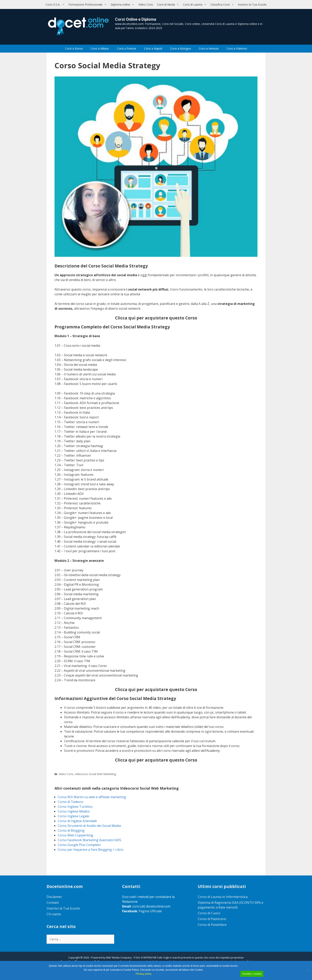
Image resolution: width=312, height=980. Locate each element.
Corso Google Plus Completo (79, 845)
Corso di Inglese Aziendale (77, 821)
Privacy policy (144, 974)
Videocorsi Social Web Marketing (95, 774)
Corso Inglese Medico (74, 811)
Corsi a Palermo (237, 48)
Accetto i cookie (252, 974)
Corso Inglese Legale (73, 816)
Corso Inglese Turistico (75, 807)
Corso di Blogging (71, 830)
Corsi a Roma (74, 48)
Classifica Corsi (223, 4)
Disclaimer (54, 897)
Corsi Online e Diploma (136, 19)
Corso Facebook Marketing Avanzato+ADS (89, 840)
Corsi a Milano (100, 48)
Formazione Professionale (89, 4)
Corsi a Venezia (209, 48)
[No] (307, 970)
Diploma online (123, 4)
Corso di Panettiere (212, 925)
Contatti (53, 903)
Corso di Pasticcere (212, 919)
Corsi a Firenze (127, 48)
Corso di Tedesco (71, 802)
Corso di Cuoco (209, 913)
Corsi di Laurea (196, 4)
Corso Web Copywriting (75, 835)
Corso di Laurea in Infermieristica (223, 897)
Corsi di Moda (169, 4)
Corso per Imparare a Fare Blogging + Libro (91, 850)
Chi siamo (54, 914)
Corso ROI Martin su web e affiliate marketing (92, 797)
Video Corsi (146, 4)
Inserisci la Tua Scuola (252, 4)
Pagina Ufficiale (150, 911)
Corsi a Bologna (180, 48)
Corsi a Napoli (153, 48)
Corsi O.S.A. (56, 4)
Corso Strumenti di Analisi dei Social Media (89, 826)
